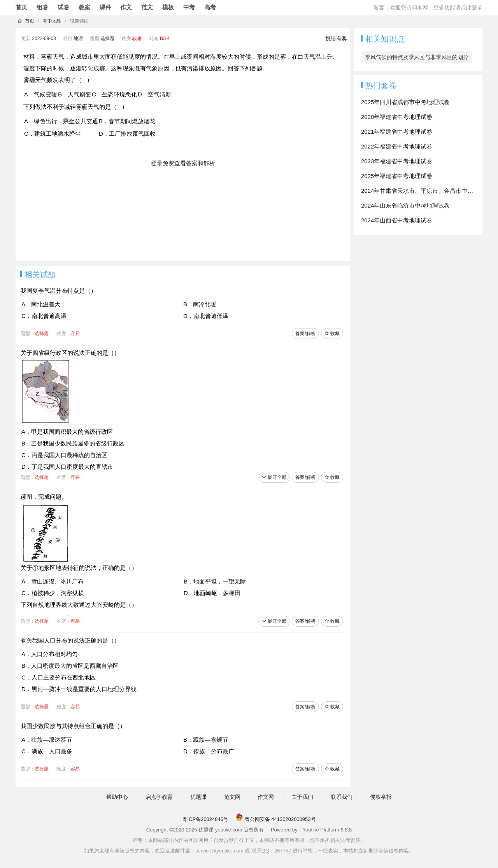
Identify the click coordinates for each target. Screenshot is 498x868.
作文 (126, 7)
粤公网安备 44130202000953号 (275, 819)
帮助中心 (117, 797)
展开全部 (274, 477)
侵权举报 (381, 797)
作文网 (266, 797)
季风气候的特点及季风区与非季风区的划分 (417, 57)
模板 (168, 7)
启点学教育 (159, 797)
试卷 (63, 7)
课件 (105, 7)
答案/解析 (305, 334)
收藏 (332, 334)
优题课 (198, 797)
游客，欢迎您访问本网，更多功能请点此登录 (428, 7)
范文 (147, 7)
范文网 (232, 797)
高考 (210, 7)
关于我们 (302, 797)
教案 (84, 7)
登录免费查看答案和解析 (183, 163)
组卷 (42, 7)
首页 (21, 7)
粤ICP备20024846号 (205, 819)
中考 (189, 7)
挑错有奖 (336, 38)
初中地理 (52, 21)
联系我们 (342, 797)
